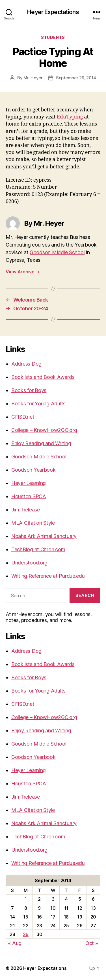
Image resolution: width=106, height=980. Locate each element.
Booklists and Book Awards (43, 377)
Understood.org (29, 563)
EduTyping (70, 117)
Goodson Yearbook (33, 470)
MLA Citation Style (33, 523)
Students (53, 37)
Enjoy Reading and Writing (41, 443)
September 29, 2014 (76, 78)
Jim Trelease (26, 510)
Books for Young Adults (38, 404)
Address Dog (26, 364)
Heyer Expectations (53, 12)
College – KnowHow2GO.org (44, 430)
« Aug (15, 943)
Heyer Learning (29, 483)
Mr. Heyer (33, 78)
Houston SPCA (29, 496)
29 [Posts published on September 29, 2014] (26, 934)
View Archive (23, 272)
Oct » (92, 943)
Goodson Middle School (57, 252)
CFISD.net (23, 417)
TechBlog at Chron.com (38, 549)
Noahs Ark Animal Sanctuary (44, 536)
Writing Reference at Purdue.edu (48, 576)
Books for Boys (29, 390)
